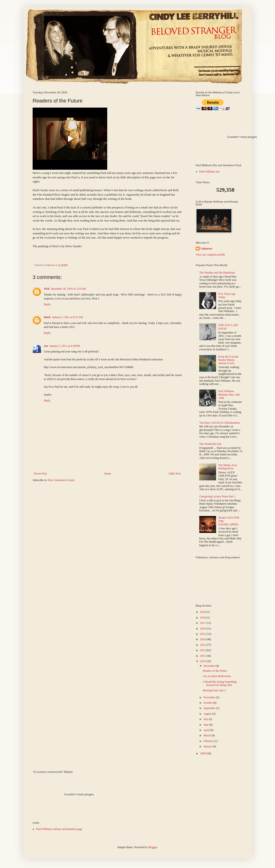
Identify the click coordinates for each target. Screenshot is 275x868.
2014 (203, 639)
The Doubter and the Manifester (217, 273)
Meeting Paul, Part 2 (214, 690)
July (206, 719)
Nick (47, 289)
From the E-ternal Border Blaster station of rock (228, 360)
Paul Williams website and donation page (59, 829)
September (210, 708)
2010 (203, 661)
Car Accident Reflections (217, 676)
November (210, 697)
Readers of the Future (215, 671)
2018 (203, 618)
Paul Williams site (209, 172)
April (207, 730)
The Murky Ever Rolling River (228, 467)
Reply (47, 304)
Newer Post (40, 474)
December (210, 666)
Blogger (153, 847)
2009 (203, 753)
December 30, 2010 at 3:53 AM (68, 289)
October (208, 703)
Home (108, 474)
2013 (203, 645)
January (208, 746)
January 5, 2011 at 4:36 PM (65, 346)
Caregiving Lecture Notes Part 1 (217, 496)
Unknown (206, 249)
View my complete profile (210, 255)
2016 (203, 629)
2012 (203, 650)
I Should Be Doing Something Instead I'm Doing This (220, 683)
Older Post (175, 474)
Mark (47, 317)
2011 (203, 656)
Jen (46, 346)
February (209, 741)
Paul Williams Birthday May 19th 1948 (229, 395)
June (206, 725)
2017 (203, 623)
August (208, 714)
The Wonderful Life (210, 444)
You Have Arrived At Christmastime (220, 423)
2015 (203, 634)
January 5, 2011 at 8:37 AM (67, 317)
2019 (203, 612)
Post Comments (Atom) (61, 480)
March (207, 735)
